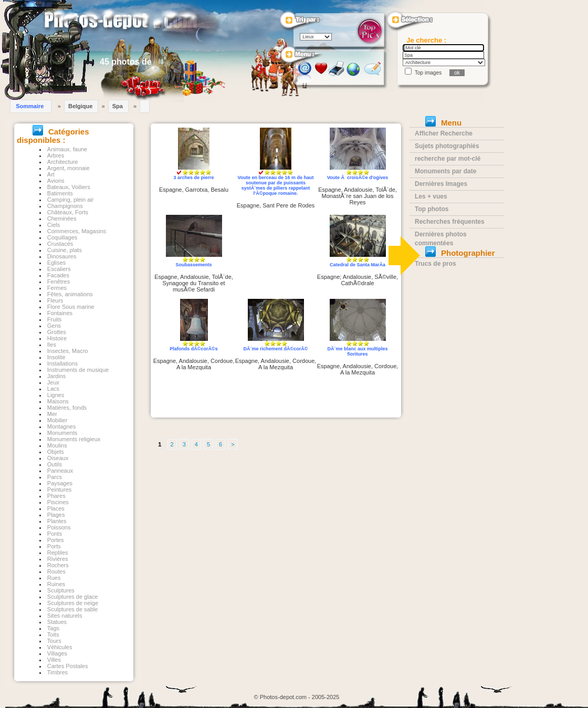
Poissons (59, 527)
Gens (54, 326)
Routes (56, 571)
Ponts (55, 534)
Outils (55, 464)
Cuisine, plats (65, 250)
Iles (52, 345)
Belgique (80, 106)
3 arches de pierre (193, 178)
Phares (56, 496)
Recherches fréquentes (450, 222)
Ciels (54, 225)
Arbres (56, 155)
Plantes (57, 521)
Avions (56, 181)
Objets (56, 452)
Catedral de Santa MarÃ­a (358, 265)
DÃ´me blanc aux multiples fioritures (357, 351)
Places (56, 508)
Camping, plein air (71, 200)
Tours (54, 641)
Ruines (56, 584)
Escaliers (59, 269)
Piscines (58, 502)
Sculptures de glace (73, 597)
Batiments (60, 193)
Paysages (60, 483)
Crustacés (60, 244)
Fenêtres (59, 282)
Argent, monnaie (69, 168)
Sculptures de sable (73, 609)
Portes (56, 540)
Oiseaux (58, 458)
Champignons (65, 206)
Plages (56, 515)
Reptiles (58, 553)
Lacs (53, 389)
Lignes (56, 395)
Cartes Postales (68, 666)
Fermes (57, 288)
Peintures (59, 490)
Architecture (63, 162)
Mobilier (57, 420)
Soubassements (193, 265)
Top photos (432, 209)
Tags (53, 628)
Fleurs (55, 300)
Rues (54, 578)
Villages (57, 653)
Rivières (58, 559)
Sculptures (61, 590)
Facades (58, 275)
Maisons (58, 401)
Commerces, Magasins (77, 231)
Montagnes (61, 426)
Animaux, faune (67, 149)
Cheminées (62, 218)
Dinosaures (62, 256)
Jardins (56, 376)
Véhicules (60, 647)
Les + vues (431, 196)
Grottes (57, 332)
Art (51, 174)
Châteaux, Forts (68, 212)
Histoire (57, 338)
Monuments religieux (74, 439)
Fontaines (60, 313)
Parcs (55, 477)
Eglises (56, 263)
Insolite (56, 357)
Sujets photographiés (447, 146)
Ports (54, 546)
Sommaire (30, 106)
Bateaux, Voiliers (69, 187)
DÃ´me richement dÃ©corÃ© (276, 349)
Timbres (57, 672)
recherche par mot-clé (448, 159)
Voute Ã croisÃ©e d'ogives (358, 178)
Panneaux (60, 471)
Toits (53, 634)
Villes (54, 660)
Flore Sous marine (71, 307)
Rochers (58, 565)
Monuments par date (445, 171)
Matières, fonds (67, 408)
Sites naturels (65, 616)
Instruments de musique (78, 370)
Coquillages (62, 237)
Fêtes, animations (70, 294)
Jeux (53, 382)
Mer (52, 414)
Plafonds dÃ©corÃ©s (193, 349)
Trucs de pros (435, 264)
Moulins (57, 445)
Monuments (62, 433)
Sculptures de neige (73, 603)
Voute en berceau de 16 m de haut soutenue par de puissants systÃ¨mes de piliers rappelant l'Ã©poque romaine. (276, 185)
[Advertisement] (276, 257)
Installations (62, 363)
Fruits (55, 319)
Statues (57, 622)
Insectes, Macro (68, 351)
